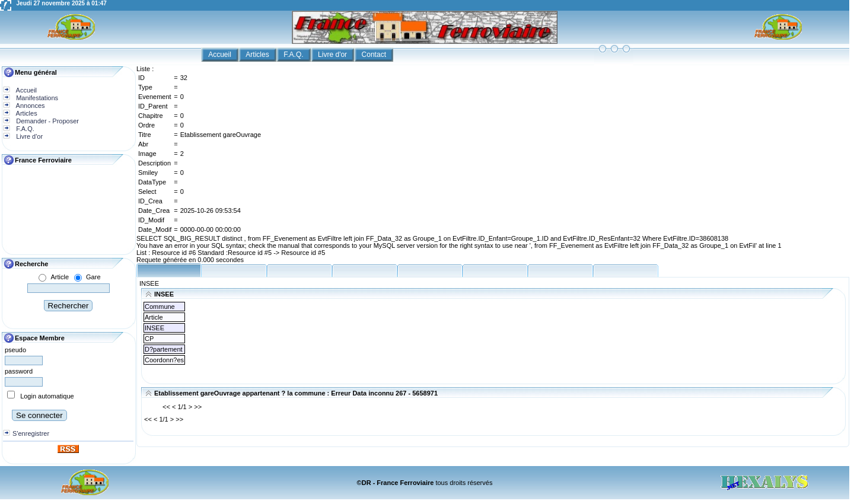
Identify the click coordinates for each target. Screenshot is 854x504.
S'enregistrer (31, 433)
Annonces (29, 106)
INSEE (149, 283)
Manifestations (36, 98)
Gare (93, 277)
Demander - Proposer (47, 121)
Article (60, 277)
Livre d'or (333, 55)
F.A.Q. (294, 55)
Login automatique (47, 396)
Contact (375, 55)
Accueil (221, 55)
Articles (258, 55)
